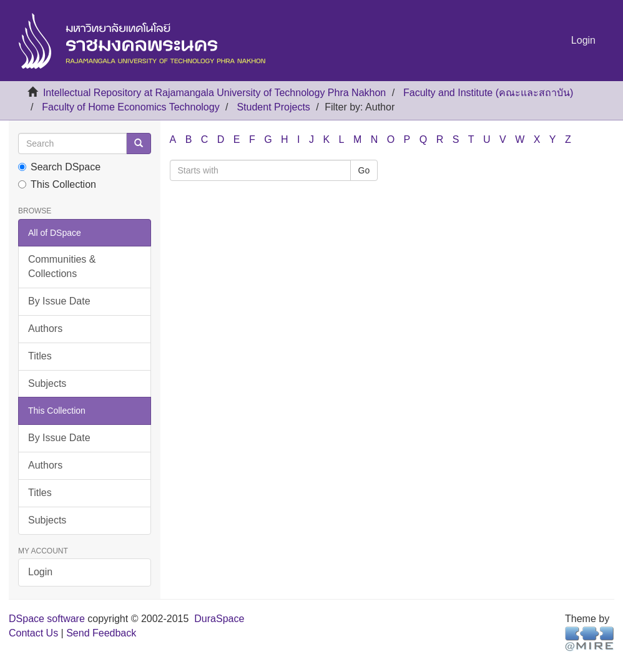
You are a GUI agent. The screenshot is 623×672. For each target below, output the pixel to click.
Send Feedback (101, 633)
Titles (40, 356)
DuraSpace (219, 619)
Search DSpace (59, 167)
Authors (45, 329)
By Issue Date (59, 301)
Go (364, 170)
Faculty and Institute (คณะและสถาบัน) (488, 93)
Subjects (47, 383)
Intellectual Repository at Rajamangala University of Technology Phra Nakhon (214, 93)
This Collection (57, 184)
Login (40, 572)
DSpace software (47, 619)
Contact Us (33, 633)
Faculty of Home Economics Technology (130, 107)
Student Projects (273, 107)
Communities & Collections (62, 266)
